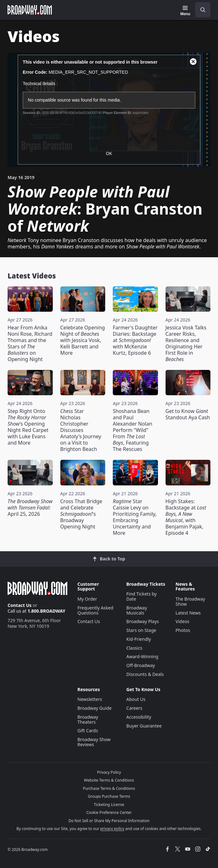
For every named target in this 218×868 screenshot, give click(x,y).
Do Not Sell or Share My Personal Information (109, 821)
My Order (87, 599)
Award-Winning (142, 656)
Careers (134, 708)
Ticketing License (109, 805)
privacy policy (112, 829)
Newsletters (90, 699)
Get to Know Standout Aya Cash (188, 414)
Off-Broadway (141, 665)
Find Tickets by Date (142, 596)
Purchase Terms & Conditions (109, 788)
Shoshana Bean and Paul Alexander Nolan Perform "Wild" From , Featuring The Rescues (133, 430)
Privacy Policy (109, 772)
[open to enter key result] (203, 10)
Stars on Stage (141, 630)
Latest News (188, 613)
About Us (136, 699)
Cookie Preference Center (109, 812)
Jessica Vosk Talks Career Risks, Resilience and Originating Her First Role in (186, 343)
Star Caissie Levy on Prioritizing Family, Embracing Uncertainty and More (135, 517)
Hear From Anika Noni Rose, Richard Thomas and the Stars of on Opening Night (30, 343)
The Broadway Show (191, 601)
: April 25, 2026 (30, 508)
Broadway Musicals (137, 610)
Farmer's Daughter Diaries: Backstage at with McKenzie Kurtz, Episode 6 (135, 340)
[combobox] (200, 10)
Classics (134, 648)
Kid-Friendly (139, 639)
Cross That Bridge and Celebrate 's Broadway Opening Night (81, 514)
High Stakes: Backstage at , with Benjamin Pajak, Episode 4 (186, 517)
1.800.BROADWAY (46, 611)
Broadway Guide (94, 708)
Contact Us (20, 605)
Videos (183, 621)
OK (109, 153)
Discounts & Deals (145, 674)
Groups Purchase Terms (109, 796)
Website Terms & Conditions (109, 780)
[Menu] (185, 11)
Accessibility (139, 717)
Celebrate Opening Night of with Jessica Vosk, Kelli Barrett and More (83, 340)
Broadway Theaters (88, 719)
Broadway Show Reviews (94, 742)
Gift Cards (88, 731)
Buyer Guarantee (144, 726)
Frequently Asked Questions (95, 610)
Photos (183, 630)
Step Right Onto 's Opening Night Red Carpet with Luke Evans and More (28, 427)
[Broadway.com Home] (30, 10)
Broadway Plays (143, 621)
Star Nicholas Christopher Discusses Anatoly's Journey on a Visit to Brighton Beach (81, 430)
